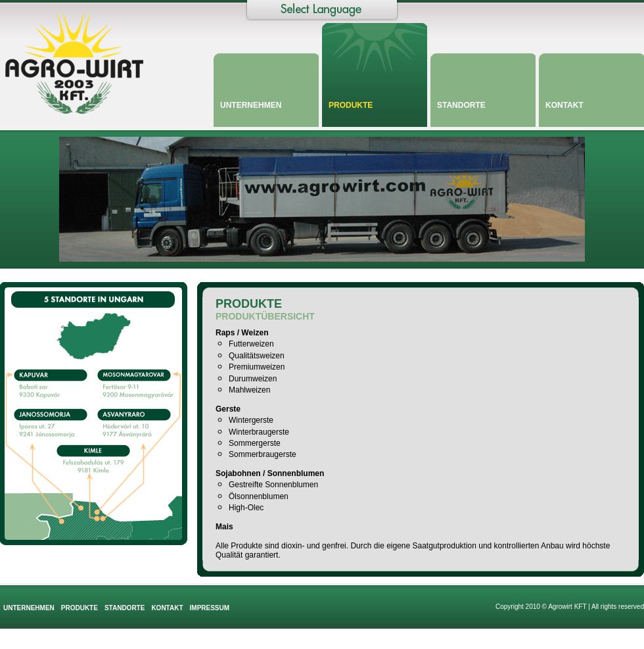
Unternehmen (251, 105)
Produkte (351, 105)
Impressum (210, 608)
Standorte (461, 105)
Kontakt (564, 105)
